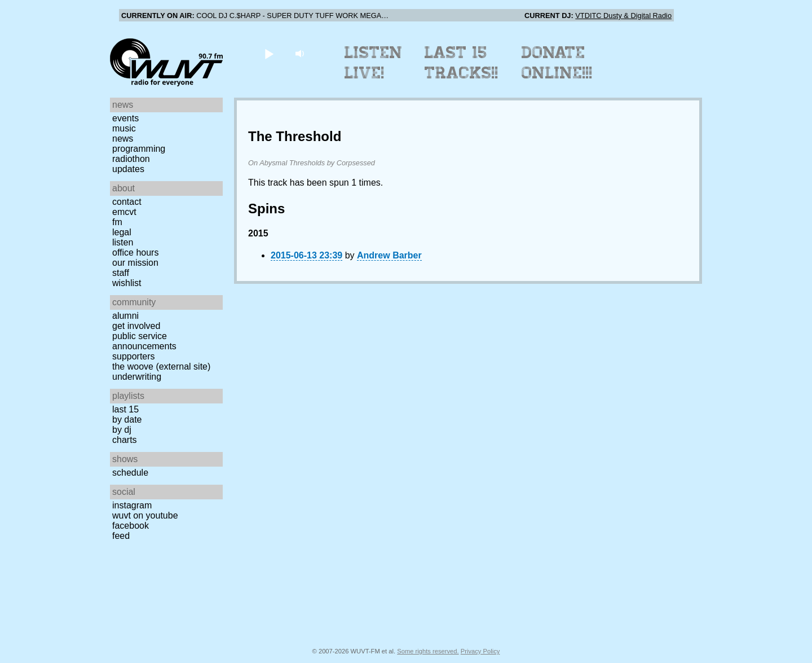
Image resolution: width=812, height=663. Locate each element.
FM (117, 222)
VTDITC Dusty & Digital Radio (623, 16)
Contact (127, 202)
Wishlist (127, 283)
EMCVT (124, 212)
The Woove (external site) (161, 366)
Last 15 (125, 409)
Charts (125, 440)
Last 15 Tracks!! (462, 63)
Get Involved (136, 326)
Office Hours (135, 253)
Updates (128, 169)
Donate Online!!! (557, 63)
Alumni (125, 316)
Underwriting (137, 377)
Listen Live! (374, 63)
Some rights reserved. (428, 651)
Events (125, 118)
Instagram (132, 505)
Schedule (130, 473)
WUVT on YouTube (145, 515)
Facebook (131, 526)
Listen (123, 242)
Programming (139, 149)
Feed (121, 536)
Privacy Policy (480, 651)
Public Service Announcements (144, 341)
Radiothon (131, 159)
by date (127, 420)
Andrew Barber (389, 255)
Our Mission (135, 263)
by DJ (122, 430)
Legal (122, 232)
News (123, 139)
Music (124, 128)
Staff (121, 273)
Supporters (134, 356)
